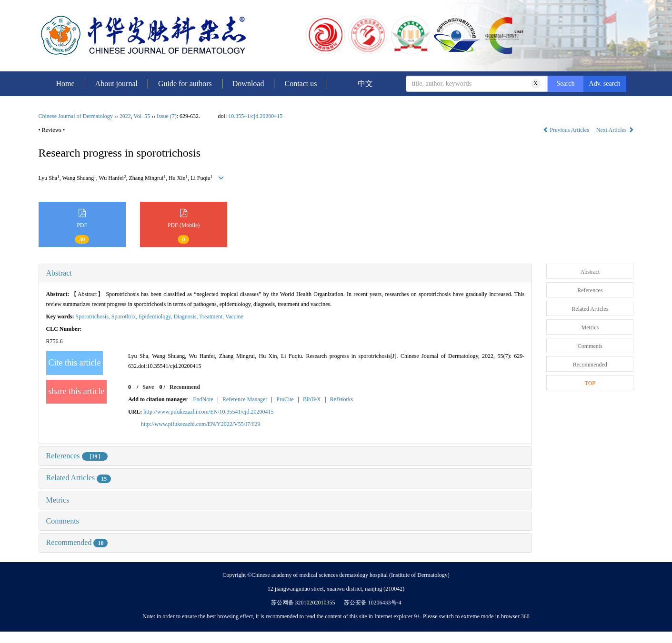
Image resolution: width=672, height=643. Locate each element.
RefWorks (341, 399)
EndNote (203, 399)
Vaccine (234, 317)
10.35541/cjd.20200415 (255, 116)
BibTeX (312, 399)
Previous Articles (567, 130)
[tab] (286, 273)
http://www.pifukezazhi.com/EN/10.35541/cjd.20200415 (208, 412)
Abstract (59, 273)
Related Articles (79, 478)
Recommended (77, 542)
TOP (590, 383)
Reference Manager (245, 399)
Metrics (58, 500)
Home (65, 84)
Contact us (301, 84)
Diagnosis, (186, 317)
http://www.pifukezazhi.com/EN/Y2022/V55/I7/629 (201, 424)
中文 (365, 84)
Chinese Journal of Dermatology (76, 116)
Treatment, (212, 317)
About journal (116, 84)
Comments (63, 521)
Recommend (185, 387)
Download (248, 84)
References (77, 456)
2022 (125, 116)
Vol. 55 (142, 116)
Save (148, 387)
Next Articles (615, 130)
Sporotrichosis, (94, 317)
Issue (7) (167, 116)
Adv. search (605, 84)
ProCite (285, 399)
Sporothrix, (125, 317)
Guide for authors (185, 84)
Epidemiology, (156, 317)
